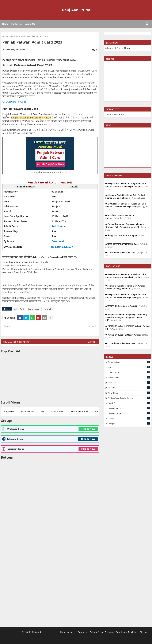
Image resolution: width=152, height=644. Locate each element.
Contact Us (17, 24)
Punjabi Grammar (80, 411)
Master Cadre (129, 377)
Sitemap (144, 632)
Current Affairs (129, 362)
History (129, 367)
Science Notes (58, 411)
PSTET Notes (129, 393)
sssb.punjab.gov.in (62, 247)
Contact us (83, 632)
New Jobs (14, 36)
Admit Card (19, 309)
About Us (30, 24)
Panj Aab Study (76, 10)
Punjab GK (9, 411)
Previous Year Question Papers (129, 398)
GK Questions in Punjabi (15, 102)
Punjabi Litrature (129, 413)
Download (58, 241)
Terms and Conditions (116, 632)
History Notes (27, 411)
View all (92, 342)
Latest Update (34, 309)
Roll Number (59, 226)
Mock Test (129, 383)
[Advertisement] (50, 377)
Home (5, 24)
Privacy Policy (97, 632)
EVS (42, 411)
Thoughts (129, 424)
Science (129, 418)
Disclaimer (133, 632)
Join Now (88, 429)
